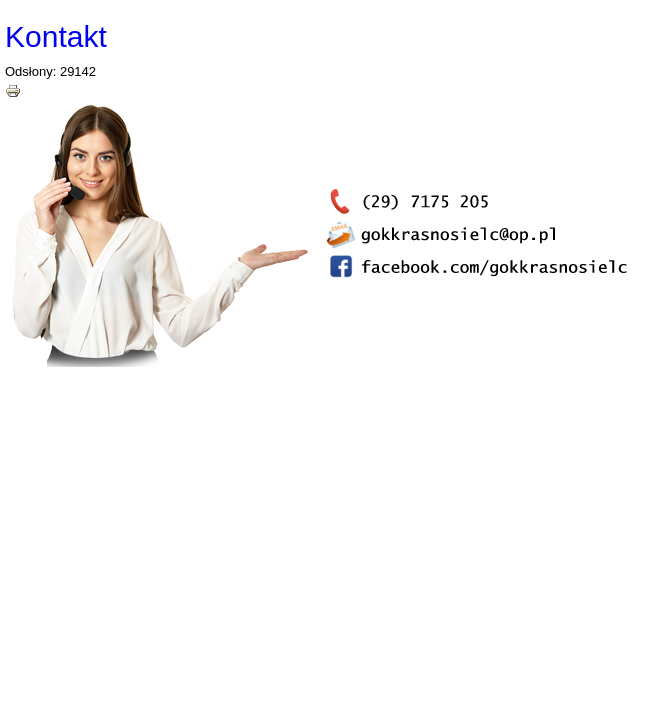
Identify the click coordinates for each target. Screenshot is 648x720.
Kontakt (56, 36)
